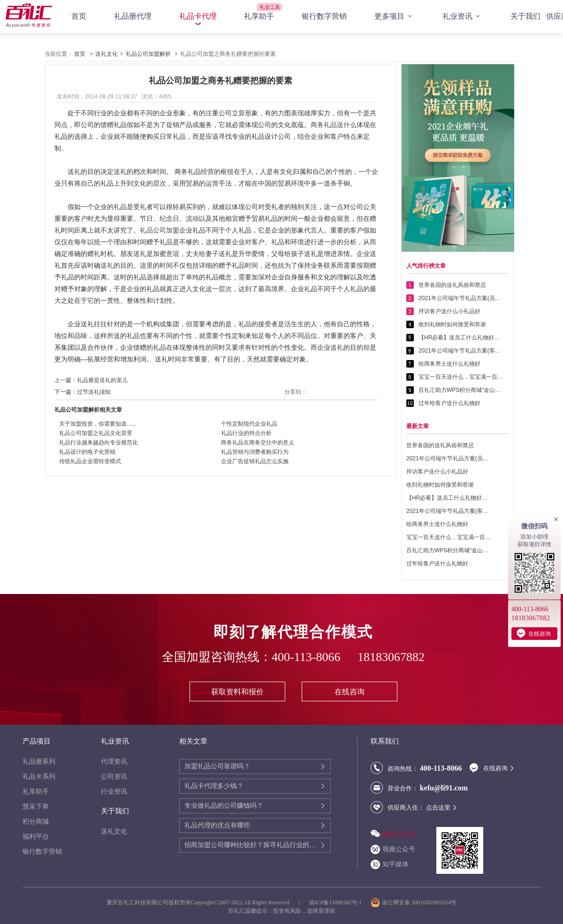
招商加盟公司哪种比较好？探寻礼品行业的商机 (252, 845)
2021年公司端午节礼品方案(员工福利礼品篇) (461, 298)
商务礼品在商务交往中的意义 (258, 443)
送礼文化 (107, 54)
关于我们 (525, 16)
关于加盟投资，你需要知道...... (98, 424)
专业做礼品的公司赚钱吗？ (224, 806)
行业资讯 (114, 792)
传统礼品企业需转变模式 (90, 461)
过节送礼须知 (94, 392)
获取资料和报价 (237, 692)
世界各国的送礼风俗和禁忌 (452, 285)
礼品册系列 (39, 762)
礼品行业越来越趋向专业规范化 (99, 443)
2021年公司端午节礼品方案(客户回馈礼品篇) (461, 351)
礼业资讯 (463, 16)
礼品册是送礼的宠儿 (102, 380)
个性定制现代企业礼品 (249, 424)
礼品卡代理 (198, 16)
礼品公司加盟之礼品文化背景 (96, 433)
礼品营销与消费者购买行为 (255, 452)
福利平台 (36, 837)
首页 (79, 16)
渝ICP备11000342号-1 (335, 902)
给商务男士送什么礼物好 (449, 364)
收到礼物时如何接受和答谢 (452, 324)
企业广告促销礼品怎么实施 (255, 461)
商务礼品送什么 (334, 125)
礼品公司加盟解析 (148, 54)
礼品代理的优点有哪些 (217, 825)
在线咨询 (350, 692)
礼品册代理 (133, 16)
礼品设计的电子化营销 (87, 452)
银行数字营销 (324, 16)
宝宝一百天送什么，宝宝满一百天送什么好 (461, 377)
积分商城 (36, 822)
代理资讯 (114, 762)
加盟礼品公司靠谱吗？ (217, 766)
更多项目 (395, 16)
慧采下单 (36, 807)
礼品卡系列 (39, 777)
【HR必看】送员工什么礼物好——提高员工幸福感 (461, 338)
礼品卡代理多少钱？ (214, 786)
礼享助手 (259, 16)
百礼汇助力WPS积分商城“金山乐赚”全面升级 (461, 390)
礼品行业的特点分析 (246, 433)
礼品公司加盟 (160, 230)
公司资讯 (114, 777)
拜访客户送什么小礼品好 (449, 311)
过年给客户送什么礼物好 (449, 403)
